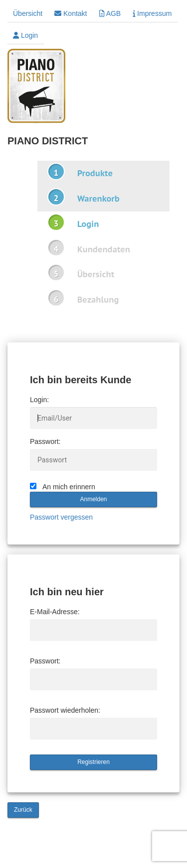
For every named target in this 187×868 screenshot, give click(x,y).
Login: (39, 400)
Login (25, 35)
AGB (110, 13)
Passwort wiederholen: (65, 710)
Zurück (23, 810)
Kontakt (71, 13)
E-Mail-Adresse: (55, 612)
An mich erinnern (69, 487)
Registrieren (93, 762)
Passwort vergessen (61, 517)
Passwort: (45, 441)
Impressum (152, 13)
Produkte (95, 173)
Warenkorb (98, 199)
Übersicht (28, 13)
